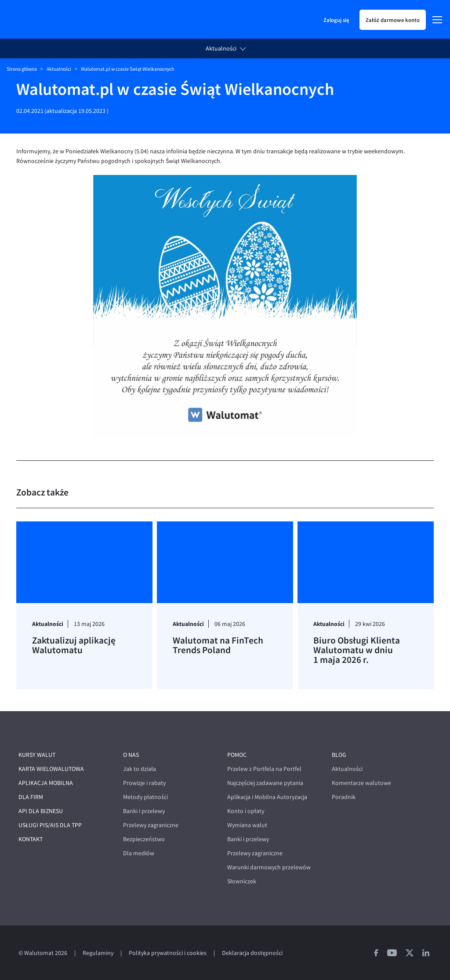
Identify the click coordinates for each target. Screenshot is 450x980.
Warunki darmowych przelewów (269, 867)
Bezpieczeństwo (144, 839)
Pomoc (237, 755)
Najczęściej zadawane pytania (265, 783)
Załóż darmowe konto (393, 20)
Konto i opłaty (246, 811)
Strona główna (22, 69)
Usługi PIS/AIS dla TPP (50, 825)
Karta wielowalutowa (51, 769)
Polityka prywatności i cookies (168, 953)
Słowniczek (242, 881)
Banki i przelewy (144, 811)
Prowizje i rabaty (144, 783)
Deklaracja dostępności (252, 953)
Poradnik (344, 797)
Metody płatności (145, 797)
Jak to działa (140, 769)
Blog (339, 755)
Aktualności (221, 49)
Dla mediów (139, 853)
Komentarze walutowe (361, 783)
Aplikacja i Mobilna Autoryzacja (267, 797)
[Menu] (437, 20)
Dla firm (31, 797)
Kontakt (31, 839)
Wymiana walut (247, 825)
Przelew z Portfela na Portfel (264, 769)
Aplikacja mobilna (46, 783)
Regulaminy (98, 953)
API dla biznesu (41, 811)
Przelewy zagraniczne (151, 825)
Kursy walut (37, 755)
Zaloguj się (336, 20)
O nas (131, 755)
